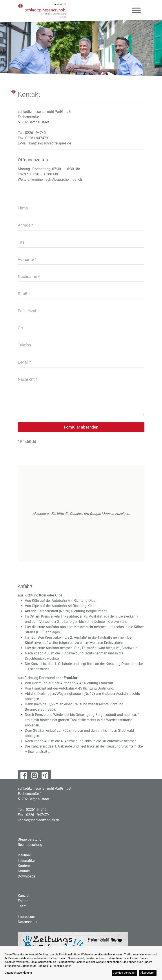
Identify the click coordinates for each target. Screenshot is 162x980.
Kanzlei (24, 896)
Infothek (24, 855)
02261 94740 (35, 133)
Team (22, 906)
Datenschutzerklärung (18, 973)
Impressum (26, 917)
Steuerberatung (30, 839)
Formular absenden (81, 427)
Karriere (24, 866)
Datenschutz (28, 922)
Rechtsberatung (30, 845)
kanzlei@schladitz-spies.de (50, 143)
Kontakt (24, 871)
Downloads (27, 876)
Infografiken (27, 860)
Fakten (23, 901)
